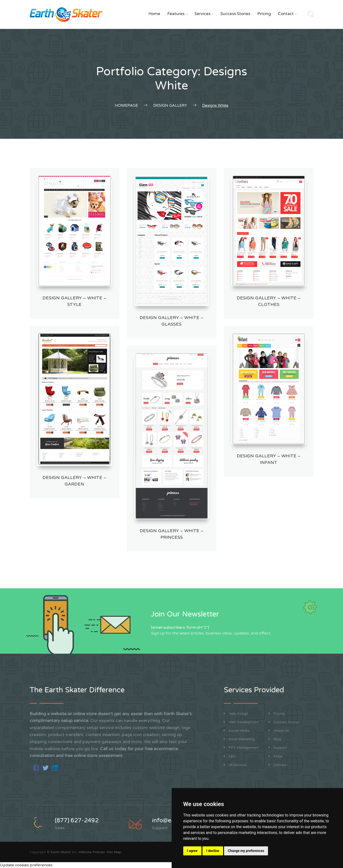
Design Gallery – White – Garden (74, 481)
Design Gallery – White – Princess (171, 534)
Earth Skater (61, 852)
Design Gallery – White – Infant (269, 459)
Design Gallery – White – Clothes (269, 301)
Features (177, 14)
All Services (235, 765)
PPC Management (241, 748)
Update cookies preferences (26, 865)
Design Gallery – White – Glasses (171, 321)
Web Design (236, 714)
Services (204, 14)
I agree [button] (192, 851)
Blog (275, 739)
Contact (287, 14)
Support (278, 748)
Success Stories (235, 14)
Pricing (264, 14)
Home (154, 14)
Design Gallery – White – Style (74, 301)
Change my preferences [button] (246, 851)
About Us (279, 731)
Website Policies (92, 852)
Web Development (241, 722)
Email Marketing (239, 739)
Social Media (237, 731)
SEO (230, 756)
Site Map (114, 852)
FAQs (276, 756)
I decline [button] (213, 851)
